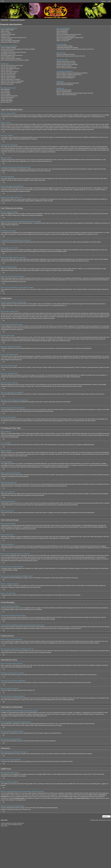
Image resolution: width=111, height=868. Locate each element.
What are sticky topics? (7, 99)
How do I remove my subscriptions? (65, 78)
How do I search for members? (64, 66)
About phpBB (13, 776)
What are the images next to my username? (12, 55)
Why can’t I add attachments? (8, 76)
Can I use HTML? (5, 91)
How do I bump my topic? (7, 84)
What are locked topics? (7, 100)
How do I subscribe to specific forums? (66, 76)
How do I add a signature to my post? (10, 69)
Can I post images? (6, 94)
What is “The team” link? (63, 41)
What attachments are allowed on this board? (68, 83)
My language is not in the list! (8, 54)
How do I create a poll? (7, 70)
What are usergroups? (62, 33)
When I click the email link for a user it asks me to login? (15, 60)
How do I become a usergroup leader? (66, 36)
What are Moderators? (62, 31)
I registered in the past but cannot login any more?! (14, 38)
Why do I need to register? (8, 30)
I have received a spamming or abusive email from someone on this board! (75, 49)
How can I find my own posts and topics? (67, 68)
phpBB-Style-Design (18, 825)
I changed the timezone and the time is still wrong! (13, 52)
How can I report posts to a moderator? (11, 79)
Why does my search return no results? (66, 63)
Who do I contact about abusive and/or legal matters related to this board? (75, 93)
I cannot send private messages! (65, 46)
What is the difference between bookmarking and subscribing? (72, 73)
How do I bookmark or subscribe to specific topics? (69, 75)
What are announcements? (8, 97)
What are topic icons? (6, 102)
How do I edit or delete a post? (9, 67)
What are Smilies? (6, 93)
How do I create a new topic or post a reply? (12, 65)
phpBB (59, 251)
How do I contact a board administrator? (67, 95)
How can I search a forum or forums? (66, 61)
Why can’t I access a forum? (8, 75)
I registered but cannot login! (8, 34)
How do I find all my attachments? (65, 85)
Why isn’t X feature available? (64, 92)
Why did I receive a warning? (8, 78)
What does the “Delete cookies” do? (10, 42)
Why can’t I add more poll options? (10, 72)
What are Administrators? (63, 30)
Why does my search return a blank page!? (67, 65)
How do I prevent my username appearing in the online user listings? (18, 49)
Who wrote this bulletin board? (64, 90)
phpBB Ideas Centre (74, 784)
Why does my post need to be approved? (11, 83)
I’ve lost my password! (7, 39)
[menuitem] (2, 1)
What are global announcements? (9, 96)
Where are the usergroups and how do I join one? (69, 34)
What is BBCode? (5, 90)
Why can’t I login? (5, 36)
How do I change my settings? (9, 48)
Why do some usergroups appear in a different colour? (70, 38)
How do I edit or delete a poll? (8, 73)
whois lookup (5, 795)
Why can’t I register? (6, 33)
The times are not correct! (7, 51)
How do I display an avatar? (8, 57)
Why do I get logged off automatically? (10, 41)
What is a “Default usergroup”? (64, 39)
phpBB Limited (46, 774)
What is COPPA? (5, 31)
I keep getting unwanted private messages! (67, 48)
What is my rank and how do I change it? (11, 59)
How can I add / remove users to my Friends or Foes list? (71, 56)
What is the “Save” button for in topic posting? (12, 81)
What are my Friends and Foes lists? (66, 54)
